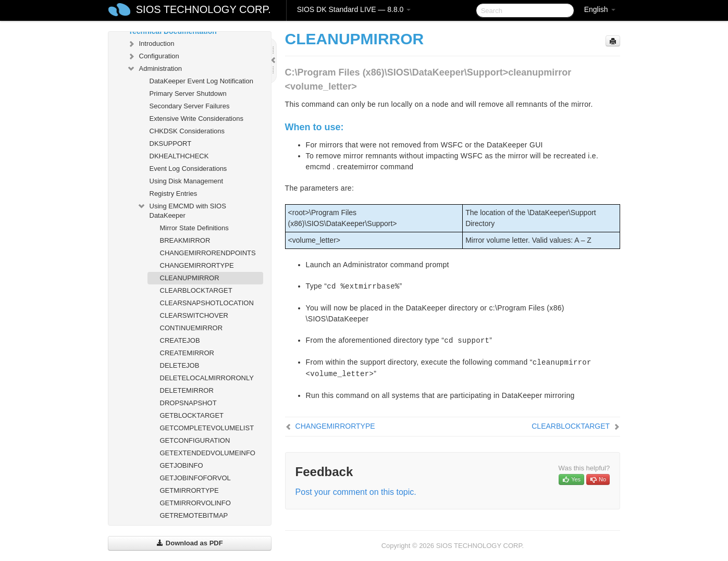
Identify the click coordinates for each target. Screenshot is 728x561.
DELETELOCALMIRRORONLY (207, 378)
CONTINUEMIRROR (192, 328)
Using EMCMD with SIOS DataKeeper (182, 210)
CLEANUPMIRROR (190, 278)
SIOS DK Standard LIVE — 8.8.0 (354, 9)
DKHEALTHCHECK (179, 156)
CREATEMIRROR (187, 353)
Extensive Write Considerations (196, 119)
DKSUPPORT (171, 144)
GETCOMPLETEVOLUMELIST (207, 428)
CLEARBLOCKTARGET (196, 290)
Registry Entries (174, 194)
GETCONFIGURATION (195, 440)
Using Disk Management (187, 181)
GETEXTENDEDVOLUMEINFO (208, 453)
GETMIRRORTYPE (189, 490)
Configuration (153, 56)
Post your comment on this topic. (356, 492)
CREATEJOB (180, 340)
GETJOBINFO (182, 465)
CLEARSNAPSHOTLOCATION (207, 303)
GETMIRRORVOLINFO (195, 503)
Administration (154, 69)
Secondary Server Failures (190, 106)
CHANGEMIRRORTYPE (197, 265)
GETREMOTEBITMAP (194, 515)
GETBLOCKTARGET (192, 415)
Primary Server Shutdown (188, 93)
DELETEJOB (180, 365)
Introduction (151, 44)
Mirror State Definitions (194, 228)
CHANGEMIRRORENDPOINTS (208, 253)
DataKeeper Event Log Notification (201, 81)
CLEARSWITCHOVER (194, 315)
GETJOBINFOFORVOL (195, 478)
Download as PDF (189, 543)
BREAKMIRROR (185, 240)
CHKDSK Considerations (187, 131)
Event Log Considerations (188, 169)
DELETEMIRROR (187, 390)
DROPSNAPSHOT (188, 403)
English (600, 9)
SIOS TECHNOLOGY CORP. (203, 9)
